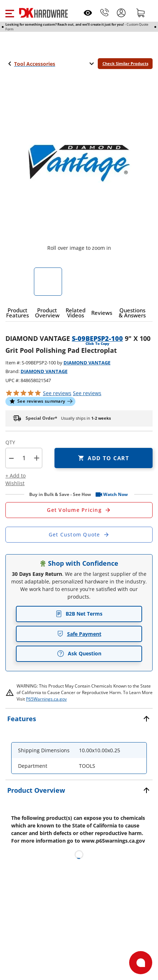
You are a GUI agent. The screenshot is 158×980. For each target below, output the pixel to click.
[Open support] (141, 963)
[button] (10, 13)
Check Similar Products (125, 63)
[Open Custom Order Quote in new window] (79, 535)
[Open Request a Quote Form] (79, 510)
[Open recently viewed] (88, 13)
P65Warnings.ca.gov (46, 699)
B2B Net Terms (79, 614)
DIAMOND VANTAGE (87, 363)
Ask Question (79, 654)
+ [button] (37, 458)
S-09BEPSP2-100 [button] (97, 338)
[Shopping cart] (141, 13)
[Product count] (24, 458)
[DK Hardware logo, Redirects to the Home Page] (43, 13)
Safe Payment (79, 634)
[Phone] (105, 13)
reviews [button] (87, 393)
